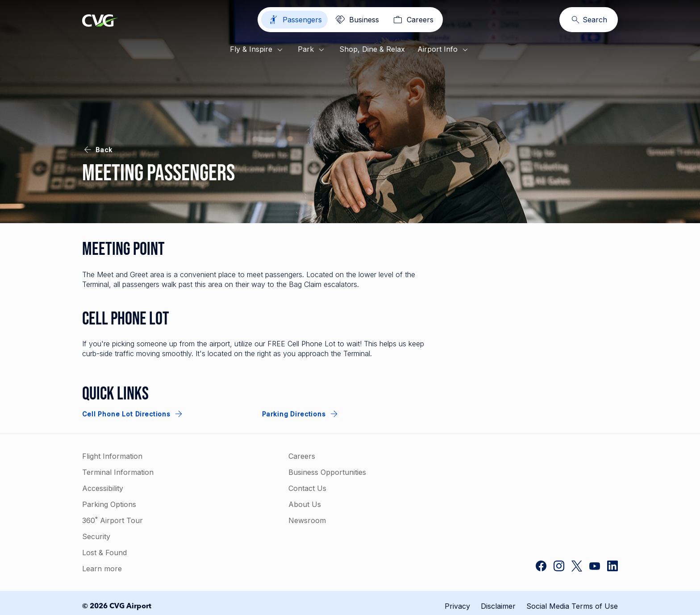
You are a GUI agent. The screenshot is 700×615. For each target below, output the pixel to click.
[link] (551, 485)
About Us (305, 504)
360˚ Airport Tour (112, 520)
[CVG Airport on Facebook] (541, 567)
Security (96, 536)
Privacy (457, 606)
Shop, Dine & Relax (372, 49)
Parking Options (109, 504)
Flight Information (112, 456)
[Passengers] (294, 20)
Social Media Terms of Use (572, 606)
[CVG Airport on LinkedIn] (612, 567)
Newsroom (307, 520)
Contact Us (307, 488)
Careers (302, 456)
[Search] (589, 20)
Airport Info (444, 50)
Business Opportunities (327, 472)
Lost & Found (104, 553)
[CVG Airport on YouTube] (595, 567)
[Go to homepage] (100, 21)
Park (312, 50)
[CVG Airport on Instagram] (559, 567)
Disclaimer (498, 606)
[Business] (356, 20)
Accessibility (103, 488)
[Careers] (412, 20)
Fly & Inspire (258, 50)
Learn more (102, 569)
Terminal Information (118, 472)
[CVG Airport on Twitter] (577, 567)
